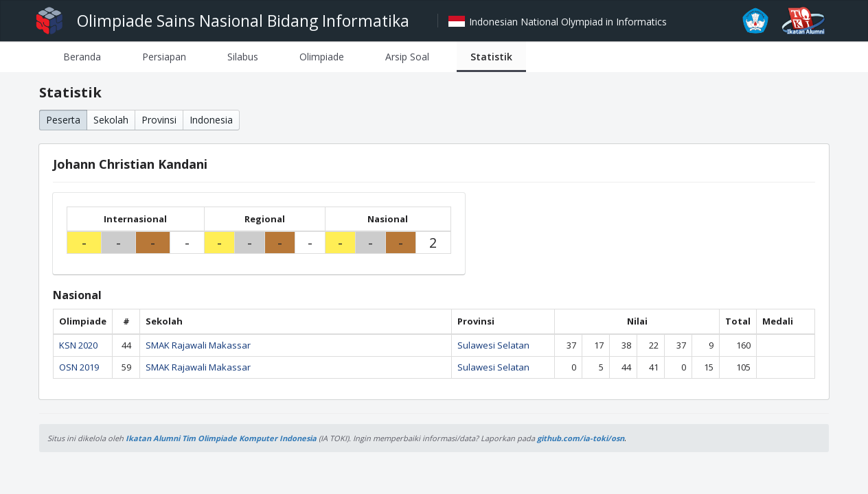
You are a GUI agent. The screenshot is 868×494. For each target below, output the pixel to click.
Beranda (82, 57)
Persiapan (164, 57)
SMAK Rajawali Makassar (198, 345)
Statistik (491, 57)
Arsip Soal (407, 57)
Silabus (243, 57)
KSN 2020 (78, 345)
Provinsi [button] (159, 120)
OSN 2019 (79, 367)
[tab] (82, 57)
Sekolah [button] (111, 120)
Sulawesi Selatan (493, 345)
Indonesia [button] (211, 120)
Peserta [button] (63, 120)
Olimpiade (322, 57)
